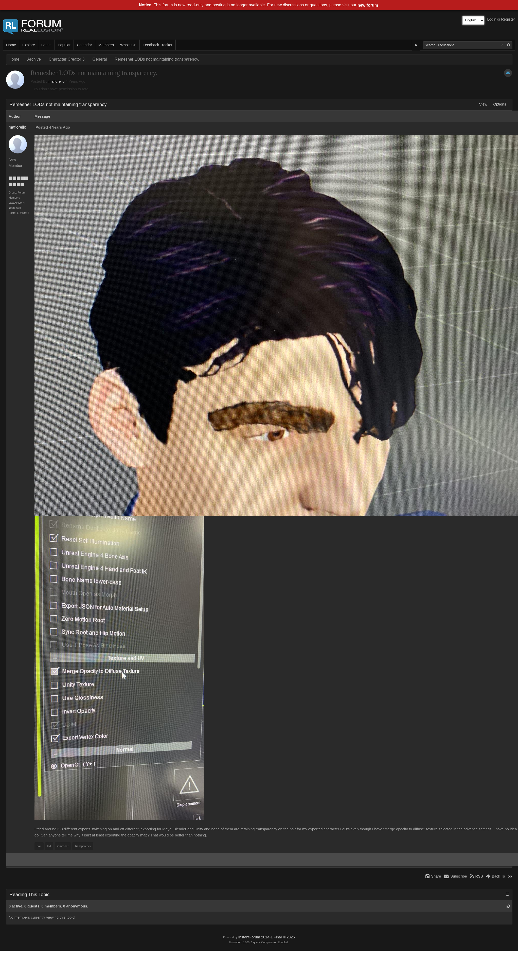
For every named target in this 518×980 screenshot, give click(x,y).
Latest (46, 45)
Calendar (84, 45)
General (100, 59)
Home (11, 45)
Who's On (128, 45)
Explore (29, 45)
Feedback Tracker (158, 45)
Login (492, 19)
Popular (64, 45)
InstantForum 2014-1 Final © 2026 (266, 937)
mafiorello (57, 81)
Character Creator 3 (67, 59)
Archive (34, 59)
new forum (368, 5)
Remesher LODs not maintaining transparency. (157, 59)
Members (106, 45)
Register (508, 19)
